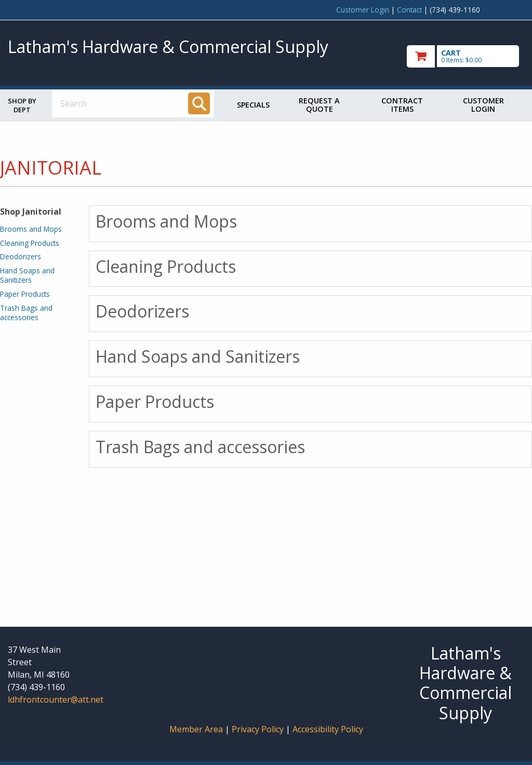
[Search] (199, 103)
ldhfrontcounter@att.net (56, 700)
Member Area (196, 729)
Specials (253, 105)
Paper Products (25, 294)
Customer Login (363, 10)
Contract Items (402, 105)
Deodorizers (21, 256)
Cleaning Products (30, 243)
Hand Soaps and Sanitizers (27, 275)
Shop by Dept (22, 105)
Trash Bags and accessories (26, 313)
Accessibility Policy (328, 729)
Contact (409, 10)
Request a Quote (319, 105)
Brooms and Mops (31, 229)
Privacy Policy (259, 729)
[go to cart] (465, 56)
